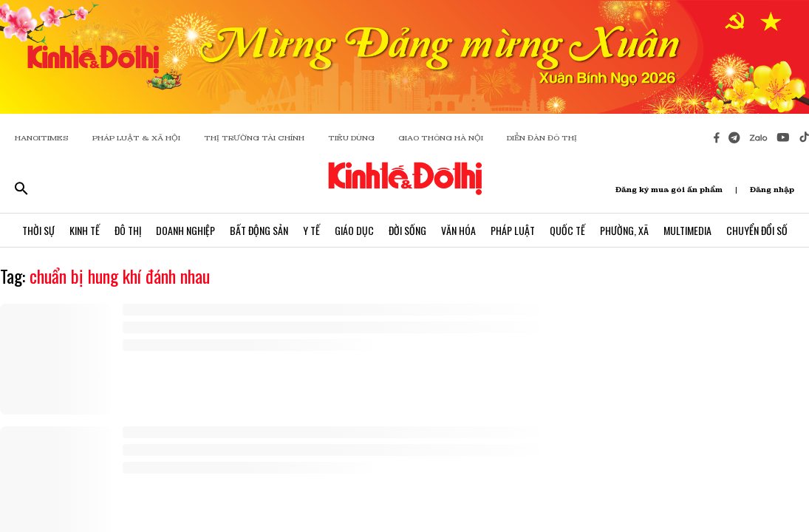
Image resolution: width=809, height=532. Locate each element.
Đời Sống (407, 230)
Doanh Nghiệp (185, 230)
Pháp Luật (513, 230)
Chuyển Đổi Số (757, 230)
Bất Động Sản (259, 230)
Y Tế (311, 230)
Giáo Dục (354, 230)
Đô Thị (128, 230)
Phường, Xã (624, 230)
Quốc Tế (567, 230)
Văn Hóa (458, 230)
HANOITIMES (42, 138)
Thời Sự (38, 230)
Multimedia (687, 230)
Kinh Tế (85, 230)
